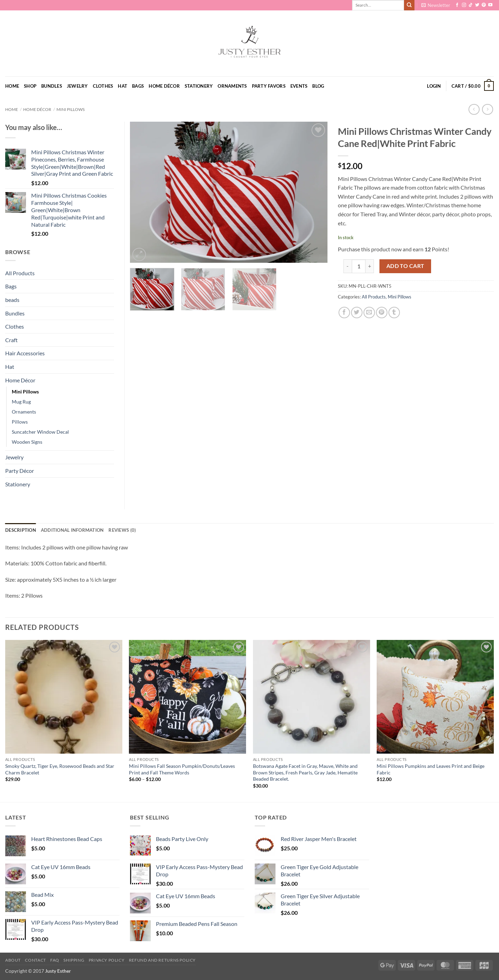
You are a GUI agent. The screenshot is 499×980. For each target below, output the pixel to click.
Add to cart (405, 266)
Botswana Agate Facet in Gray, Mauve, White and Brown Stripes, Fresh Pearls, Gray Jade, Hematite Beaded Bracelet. (305, 772)
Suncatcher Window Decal (40, 432)
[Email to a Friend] (369, 313)
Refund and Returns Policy (162, 960)
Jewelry (77, 86)
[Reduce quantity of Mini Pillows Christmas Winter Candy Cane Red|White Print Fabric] (348, 266)
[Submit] (409, 5)
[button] (436, 5)
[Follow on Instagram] (464, 5)
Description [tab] (21, 530)
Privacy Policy (107, 960)
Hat (122, 86)
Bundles (52, 86)
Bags (138, 86)
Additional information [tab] (72, 530)
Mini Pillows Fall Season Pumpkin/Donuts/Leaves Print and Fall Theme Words (182, 769)
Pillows (20, 422)
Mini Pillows (71, 109)
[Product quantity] (359, 266)
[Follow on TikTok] (471, 5)
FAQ (55, 960)
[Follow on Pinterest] (484, 5)
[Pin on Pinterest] (382, 313)
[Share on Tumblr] (394, 313)
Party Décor (20, 471)
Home (12, 86)
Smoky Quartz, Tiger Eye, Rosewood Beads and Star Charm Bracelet (60, 769)
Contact (35, 960)
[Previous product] (487, 109)
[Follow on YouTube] (490, 5)
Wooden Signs (27, 442)
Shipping (74, 960)
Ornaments (232, 86)
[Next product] (474, 109)
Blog (318, 86)
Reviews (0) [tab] (122, 530)
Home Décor (164, 86)
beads (12, 300)
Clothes (103, 86)
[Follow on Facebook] (457, 5)
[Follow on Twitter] (477, 5)
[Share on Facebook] (344, 313)
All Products (374, 297)
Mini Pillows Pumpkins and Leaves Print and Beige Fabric (431, 769)
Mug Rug (21, 402)
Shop (30, 86)
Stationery (199, 86)
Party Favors (269, 86)
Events (299, 86)
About (13, 960)
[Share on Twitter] (357, 313)
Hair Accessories (25, 353)
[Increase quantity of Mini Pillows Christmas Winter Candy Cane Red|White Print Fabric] (370, 266)
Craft (11, 340)
